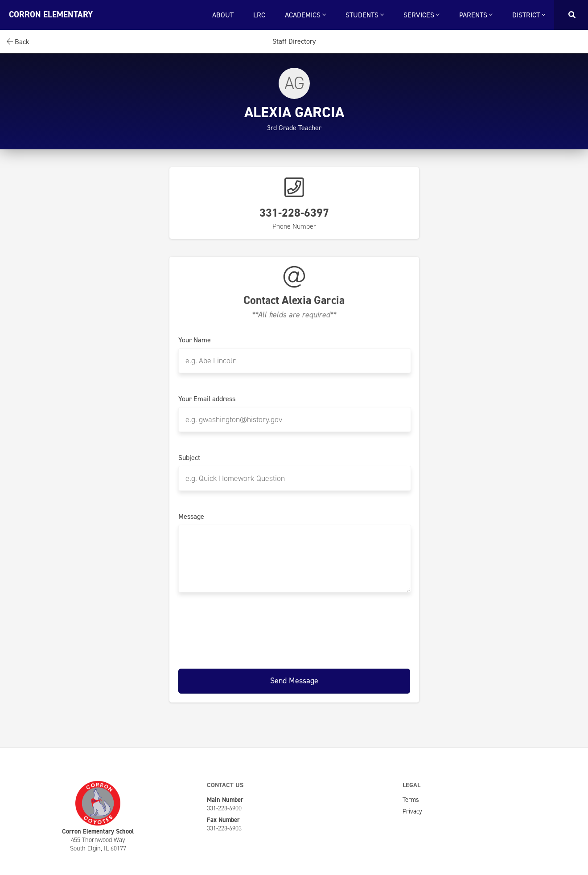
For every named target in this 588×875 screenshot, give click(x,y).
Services (421, 15)
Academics (305, 15)
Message (191, 517)
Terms (411, 800)
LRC (259, 15)
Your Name (195, 340)
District (529, 15)
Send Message (294, 681)
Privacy (412, 811)
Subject (189, 458)
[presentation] (294, 629)
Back (18, 42)
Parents (476, 15)
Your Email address (207, 399)
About (223, 15)
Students (365, 15)
